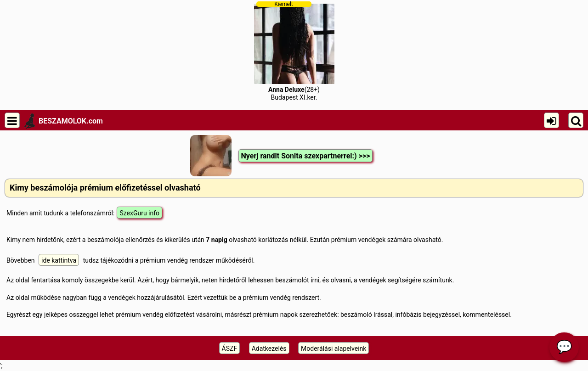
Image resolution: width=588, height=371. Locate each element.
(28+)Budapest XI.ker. (294, 51)
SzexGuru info (139, 213)
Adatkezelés (269, 349)
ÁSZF (230, 349)
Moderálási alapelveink (334, 349)
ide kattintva (59, 260)
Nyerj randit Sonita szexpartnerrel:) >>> (306, 156)
